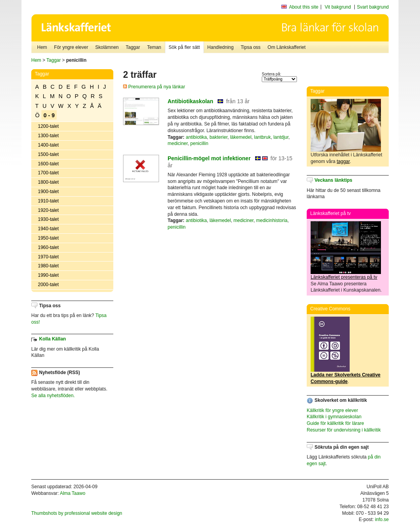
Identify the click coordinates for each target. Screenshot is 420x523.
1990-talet (48, 275)
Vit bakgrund (338, 7)
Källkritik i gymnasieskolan (334, 417)
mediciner (178, 143)
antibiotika (196, 137)
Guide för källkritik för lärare (335, 423)
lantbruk (262, 137)
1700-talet (48, 173)
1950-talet (48, 238)
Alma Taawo (72, 493)
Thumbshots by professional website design (77, 513)
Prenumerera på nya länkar (154, 87)
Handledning (221, 47)
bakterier (218, 137)
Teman (154, 47)
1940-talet (48, 229)
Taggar (133, 47)
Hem (42, 47)
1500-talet (48, 154)
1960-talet (48, 247)
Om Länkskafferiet (287, 47)
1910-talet (48, 201)
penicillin (199, 143)
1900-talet (48, 192)
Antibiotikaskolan (190, 101)
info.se (382, 519)
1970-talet (48, 257)
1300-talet (48, 136)
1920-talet (48, 210)
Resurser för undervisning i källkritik (344, 430)
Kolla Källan (53, 339)
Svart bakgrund (373, 7)
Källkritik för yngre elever (332, 410)
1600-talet (48, 164)
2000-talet (48, 285)
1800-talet (48, 182)
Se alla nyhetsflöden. (53, 396)
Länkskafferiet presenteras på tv (344, 277)
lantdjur (281, 137)
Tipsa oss (251, 47)
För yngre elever (71, 47)
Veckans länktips (333, 180)
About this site (304, 7)
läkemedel (241, 137)
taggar (343, 161)
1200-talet (48, 126)
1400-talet (48, 145)
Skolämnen (107, 47)
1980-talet (48, 266)
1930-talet (48, 219)
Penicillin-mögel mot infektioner (209, 158)
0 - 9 (49, 115)
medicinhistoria (272, 220)
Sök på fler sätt (184, 47)
